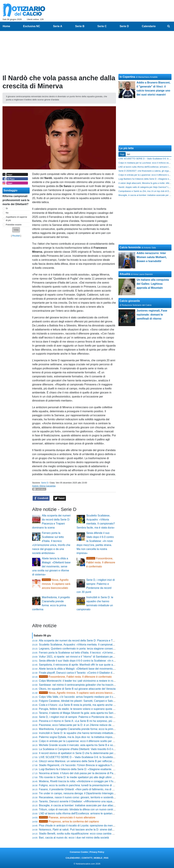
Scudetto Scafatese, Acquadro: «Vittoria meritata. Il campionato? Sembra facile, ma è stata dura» (97, 645)
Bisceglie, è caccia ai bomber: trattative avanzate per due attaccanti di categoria (86, 805)
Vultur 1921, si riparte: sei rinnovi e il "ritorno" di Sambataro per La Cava (82, 657)
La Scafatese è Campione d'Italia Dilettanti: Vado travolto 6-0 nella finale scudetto (87, 749)
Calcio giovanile (130, 301)
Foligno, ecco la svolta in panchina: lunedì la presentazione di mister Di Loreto (85, 785)
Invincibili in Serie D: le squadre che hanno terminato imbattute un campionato (85, 733)
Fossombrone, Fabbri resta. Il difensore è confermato (101, 562)
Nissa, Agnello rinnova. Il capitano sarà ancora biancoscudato (56, 584)
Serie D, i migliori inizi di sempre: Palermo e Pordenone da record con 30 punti (85, 717)
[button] (16, 230)
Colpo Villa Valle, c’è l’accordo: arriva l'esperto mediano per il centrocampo (83, 697)
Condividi (41, 498)
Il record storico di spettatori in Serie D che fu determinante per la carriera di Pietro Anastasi (93, 753)
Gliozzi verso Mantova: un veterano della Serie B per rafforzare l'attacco (82, 761)
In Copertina (127, 77)
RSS (106, 858)
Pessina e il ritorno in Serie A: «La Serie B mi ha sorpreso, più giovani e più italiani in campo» (94, 721)
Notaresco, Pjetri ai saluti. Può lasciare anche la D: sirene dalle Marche (81, 830)
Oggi (122, 154)
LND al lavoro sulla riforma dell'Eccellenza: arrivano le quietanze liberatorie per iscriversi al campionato (100, 813)
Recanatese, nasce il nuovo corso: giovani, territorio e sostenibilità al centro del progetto (91, 797)
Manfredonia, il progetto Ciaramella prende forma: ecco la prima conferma (83, 729)
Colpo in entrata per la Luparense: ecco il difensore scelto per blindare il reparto (86, 741)
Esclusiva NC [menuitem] (32, 26)
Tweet (60, 498)
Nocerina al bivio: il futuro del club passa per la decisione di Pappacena (81, 773)
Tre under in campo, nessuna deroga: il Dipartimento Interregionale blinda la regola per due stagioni (98, 793)
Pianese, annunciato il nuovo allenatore (67, 817)
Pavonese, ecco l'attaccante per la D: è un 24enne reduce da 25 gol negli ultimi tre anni (91, 725)
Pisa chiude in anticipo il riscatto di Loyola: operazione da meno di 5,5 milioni (84, 826)
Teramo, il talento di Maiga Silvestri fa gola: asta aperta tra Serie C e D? (81, 713)
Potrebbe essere (14, 225)
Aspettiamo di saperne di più (16, 219)
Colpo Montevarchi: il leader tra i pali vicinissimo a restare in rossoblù (80, 681)
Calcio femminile (130, 247)
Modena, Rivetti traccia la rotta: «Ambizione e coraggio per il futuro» (79, 781)
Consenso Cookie (79, 852)
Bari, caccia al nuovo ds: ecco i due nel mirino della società (74, 838)
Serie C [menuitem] (102, 26)
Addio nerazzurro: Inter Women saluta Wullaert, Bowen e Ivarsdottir (152, 257)
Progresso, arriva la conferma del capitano (69, 821)
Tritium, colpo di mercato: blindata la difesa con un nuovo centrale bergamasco (85, 809)
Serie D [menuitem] (124, 26)
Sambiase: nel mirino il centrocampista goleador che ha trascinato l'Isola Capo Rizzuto (90, 685)
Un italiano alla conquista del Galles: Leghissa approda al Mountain (153, 284)
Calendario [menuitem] (149, 26)
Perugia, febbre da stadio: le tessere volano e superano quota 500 (78, 709)
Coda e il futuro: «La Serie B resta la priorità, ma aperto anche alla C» (80, 705)
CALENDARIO (73, 858)
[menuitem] (169, 26)
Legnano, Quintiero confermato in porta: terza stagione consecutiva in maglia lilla (87, 649)
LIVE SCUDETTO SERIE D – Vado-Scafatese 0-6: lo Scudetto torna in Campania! (88, 757)
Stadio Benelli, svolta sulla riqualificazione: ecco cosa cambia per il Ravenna (84, 834)
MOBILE (98, 858)
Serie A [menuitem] (58, 26)
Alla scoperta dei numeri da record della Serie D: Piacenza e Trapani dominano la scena (91, 641)
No (7, 213)
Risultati (16, 236)
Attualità (125, 274)
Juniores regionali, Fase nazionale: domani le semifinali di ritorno (152, 315)
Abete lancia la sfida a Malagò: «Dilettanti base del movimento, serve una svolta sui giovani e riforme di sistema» (51, 566)
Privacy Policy (97, 852)
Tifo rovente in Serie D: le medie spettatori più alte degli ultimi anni (78, 777)
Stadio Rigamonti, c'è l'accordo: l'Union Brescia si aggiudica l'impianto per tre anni (88, 765)
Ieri (128, 154)
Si (7, 208)
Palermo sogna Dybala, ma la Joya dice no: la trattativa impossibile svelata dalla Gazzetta (92, 737)
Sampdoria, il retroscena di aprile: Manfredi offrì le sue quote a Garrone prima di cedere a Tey (94, 665)
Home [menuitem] (6, 26)
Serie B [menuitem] (80, 26)
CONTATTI (87, 858)
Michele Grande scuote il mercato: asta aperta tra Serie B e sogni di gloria (83, 745)
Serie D (45, 483)
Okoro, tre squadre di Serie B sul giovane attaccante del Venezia (77, 689)
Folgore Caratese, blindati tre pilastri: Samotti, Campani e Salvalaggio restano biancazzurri (93, 701)
